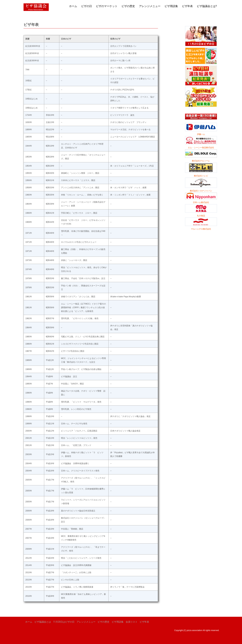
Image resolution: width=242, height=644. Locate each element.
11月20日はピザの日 (64, 622)
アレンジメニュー (150, 6)
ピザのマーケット (107, 6)
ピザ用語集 (171, 6)
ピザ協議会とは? (207, 6)
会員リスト (132, 622)
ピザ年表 (187, 6)
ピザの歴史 (128, 6)
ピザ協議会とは (43, 622)
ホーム (73, 6)
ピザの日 (87, 6)
